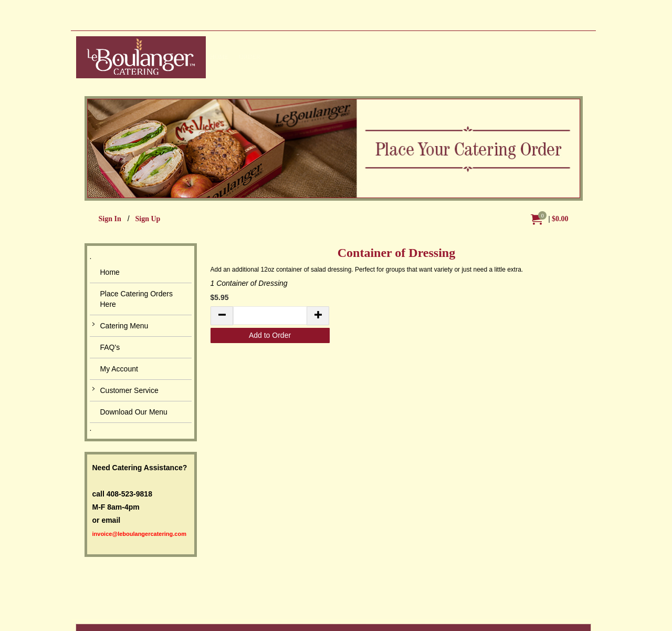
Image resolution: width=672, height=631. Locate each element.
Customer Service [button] (129, 390)
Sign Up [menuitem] (148, 219)
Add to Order (270, 335)
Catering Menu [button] (124, 326)
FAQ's (110, 347)
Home (110, 272)
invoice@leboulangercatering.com (139, 534)
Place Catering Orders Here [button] (137, 299)
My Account (119, 369)
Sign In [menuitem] (110, 219)
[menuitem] (550, 219)
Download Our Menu (134, 412)
